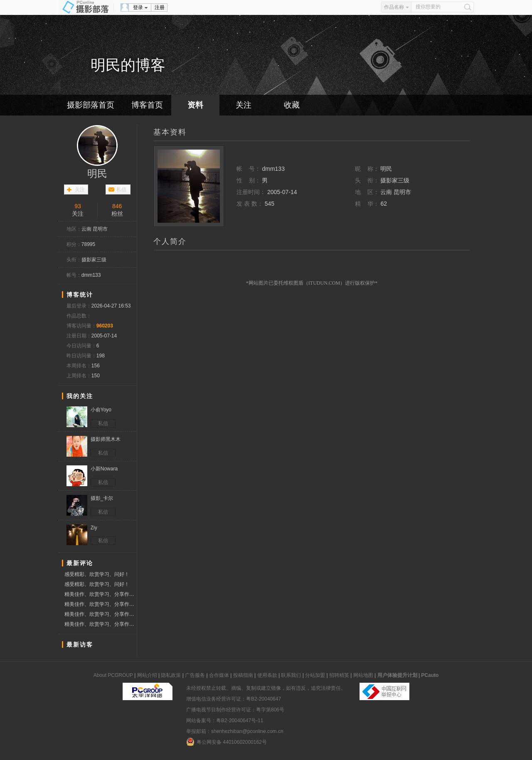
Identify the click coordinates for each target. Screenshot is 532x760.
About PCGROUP (113, 675)
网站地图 (363, 675)
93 (78, 206)
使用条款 (267, 675)
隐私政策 (171, 675)
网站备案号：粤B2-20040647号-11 (225, 721)
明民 (97, 174)
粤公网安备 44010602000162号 (227, 742)
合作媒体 (219, 675)
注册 (160, 7)
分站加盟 (315, 675)
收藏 (292, 105)
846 (117, 206)
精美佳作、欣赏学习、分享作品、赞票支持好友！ (100, 594)
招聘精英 (339, 675)
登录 (138, 7)
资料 (195, 105)
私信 (121, 189)
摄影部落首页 (91, 105)
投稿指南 (243, 675)
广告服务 (195, 675)
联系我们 (291, 675)
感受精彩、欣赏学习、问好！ (97, 574)
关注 (244, 105)
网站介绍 (147, 675)
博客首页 (147, 105)
